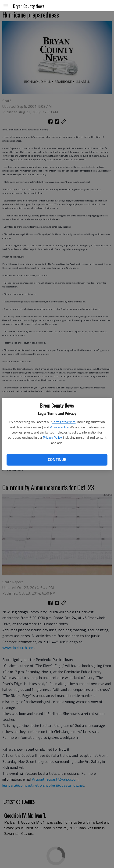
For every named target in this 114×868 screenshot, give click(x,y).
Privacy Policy (59, 427)
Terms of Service (64, 422)
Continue (57, 459)
